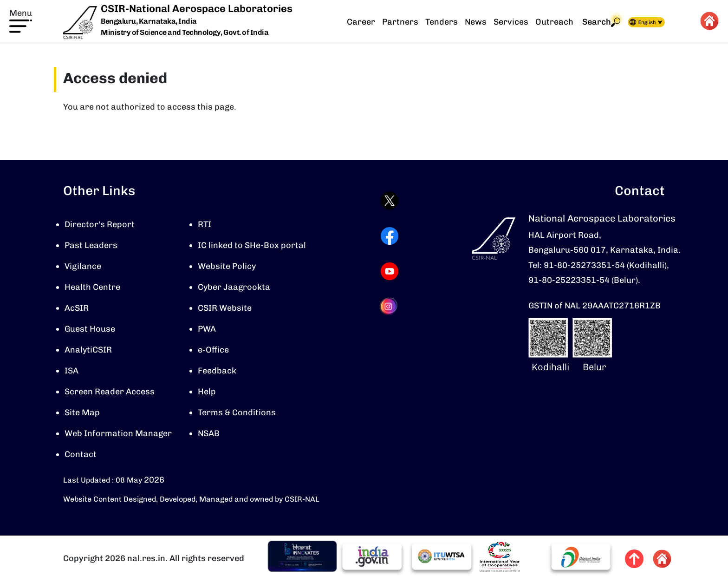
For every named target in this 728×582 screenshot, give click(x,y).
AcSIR (77, 308)
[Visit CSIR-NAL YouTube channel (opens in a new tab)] (390, 271)
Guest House (90, 329)
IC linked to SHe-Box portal (252, 245)
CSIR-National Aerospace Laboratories (197, 9)
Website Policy (227, 266)
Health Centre (92, 287)
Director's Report (100, 224)
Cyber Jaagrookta (234, 287)
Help (207, 392)
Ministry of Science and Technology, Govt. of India (185, 32)
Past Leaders (91, 245)
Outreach (554, 22)
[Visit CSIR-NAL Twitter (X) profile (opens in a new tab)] (390, 201)
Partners (400, 22)
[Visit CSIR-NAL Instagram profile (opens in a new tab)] (390, 306)
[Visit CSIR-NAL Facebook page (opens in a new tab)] (390, 236)
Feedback (217, 371)
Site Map (82, 412)
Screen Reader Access (110, 392)
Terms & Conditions (237, 412)
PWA (207, 329)
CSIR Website (225, 308)
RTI (205, 224)
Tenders (442, 22)
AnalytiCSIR (88, 350)
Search (601, 22)
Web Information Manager (118, 433)
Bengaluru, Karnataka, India (149, 22)
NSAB (209, 433)
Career (361, 22)
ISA (71, 371)
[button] (21, 20)
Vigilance (83, 266)
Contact (81, 454)
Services (511, 22)
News (476, 22)
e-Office (213, 350)
